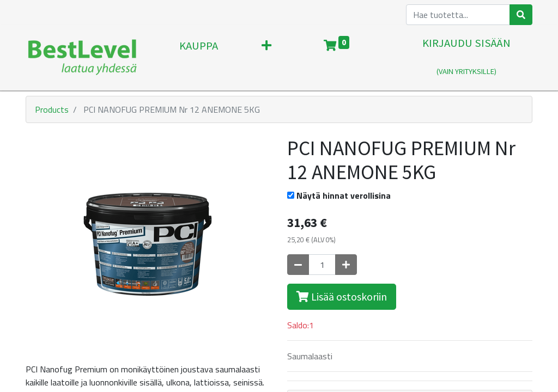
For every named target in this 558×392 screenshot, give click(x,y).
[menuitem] (199, 58)
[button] (266, 58)
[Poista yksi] (298, 265)
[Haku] (521, 15)
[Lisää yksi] (346, 265)
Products (52, 109)
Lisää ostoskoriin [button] (342, 296)
